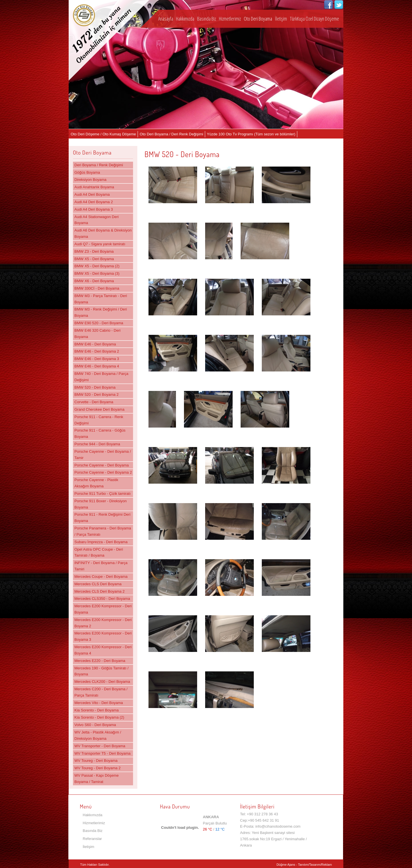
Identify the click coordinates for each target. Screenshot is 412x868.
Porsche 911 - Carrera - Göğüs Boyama (100, 433)
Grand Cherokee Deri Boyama (99, 409)
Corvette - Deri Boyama (94, 402)
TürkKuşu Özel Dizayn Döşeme (314, 19)
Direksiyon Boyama (90, 180)
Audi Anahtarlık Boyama (94, 187)
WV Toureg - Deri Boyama (96, 761)
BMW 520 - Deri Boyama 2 (97, 395)
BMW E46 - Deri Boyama (95, 344)
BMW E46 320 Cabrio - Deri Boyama (97, 334)
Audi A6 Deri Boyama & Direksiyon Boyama (103, 233)
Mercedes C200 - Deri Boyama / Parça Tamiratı (101, 692)
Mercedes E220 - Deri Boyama (100, 661)
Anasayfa (166, 19)
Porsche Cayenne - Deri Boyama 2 (103, 472)
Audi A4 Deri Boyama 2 (94, 202)
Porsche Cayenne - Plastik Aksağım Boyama (96, 483)
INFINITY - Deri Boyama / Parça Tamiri (101, 566)
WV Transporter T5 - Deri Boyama (102, 753)
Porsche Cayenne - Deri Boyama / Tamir (103, 455)
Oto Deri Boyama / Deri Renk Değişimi (171, 134)
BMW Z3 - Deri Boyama (94, 251)
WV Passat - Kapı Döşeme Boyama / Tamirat (97, 779)
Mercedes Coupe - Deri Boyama (101, 577)
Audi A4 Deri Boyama (92, 194)
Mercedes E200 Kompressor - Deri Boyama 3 (103, 636)
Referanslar (92, 839)
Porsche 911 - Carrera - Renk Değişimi (99, 420)
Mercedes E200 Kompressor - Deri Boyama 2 (103, 623)
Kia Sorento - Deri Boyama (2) (99, 717)
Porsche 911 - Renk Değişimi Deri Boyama (102, 518)
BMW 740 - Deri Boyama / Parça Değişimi (101, 377)
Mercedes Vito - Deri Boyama (99, 703)
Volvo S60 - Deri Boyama (95, 725)
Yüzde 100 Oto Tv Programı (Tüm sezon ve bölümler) (251, 134)
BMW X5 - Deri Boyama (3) (97, 273)
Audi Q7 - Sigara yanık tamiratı (100, 244)
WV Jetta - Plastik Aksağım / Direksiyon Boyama (98, 735)
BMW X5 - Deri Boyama (94, 259)
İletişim (281, 19)
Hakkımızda (185, 19)
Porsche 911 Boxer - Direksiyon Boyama (101, 504)
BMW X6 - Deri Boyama (94, 281)
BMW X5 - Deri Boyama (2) (97, 266)
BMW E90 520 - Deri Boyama (99, 323)
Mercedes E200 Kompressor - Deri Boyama (103, 609)
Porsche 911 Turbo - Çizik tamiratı (103, 494)
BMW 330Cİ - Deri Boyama (97, 288)
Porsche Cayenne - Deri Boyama (102, 465)
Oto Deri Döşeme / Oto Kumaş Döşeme (103, 134)
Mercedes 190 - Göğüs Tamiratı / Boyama (101, 671)
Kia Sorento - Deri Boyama (97, 710)
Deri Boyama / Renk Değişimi (99, 165)
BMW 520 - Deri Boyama (95, 387)
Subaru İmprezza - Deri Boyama (101, 542)
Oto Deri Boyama (258, 19)
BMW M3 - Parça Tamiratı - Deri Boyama (101, 299)
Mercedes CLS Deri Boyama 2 (100, 591)
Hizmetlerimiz (230, 19)
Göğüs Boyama (87, 172)
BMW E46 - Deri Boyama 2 (97, 351)
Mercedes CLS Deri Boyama (98, 584)
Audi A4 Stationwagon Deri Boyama (97, 220)
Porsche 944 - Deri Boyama (97, 444)
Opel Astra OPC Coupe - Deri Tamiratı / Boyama (99, 552)
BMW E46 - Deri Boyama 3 (97, 359)
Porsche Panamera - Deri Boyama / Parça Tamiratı (103, 531)
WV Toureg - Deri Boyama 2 (98, 768)
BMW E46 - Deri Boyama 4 (97, 366)
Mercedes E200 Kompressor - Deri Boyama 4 (103, 650)
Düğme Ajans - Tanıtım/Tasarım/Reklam (304, 865)
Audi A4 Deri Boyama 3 (94, 209)
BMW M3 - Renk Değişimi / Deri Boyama (101, 312)
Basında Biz (207, 19)
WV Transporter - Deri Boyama (100, 746)
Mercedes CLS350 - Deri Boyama (102, 599)
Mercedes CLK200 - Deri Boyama (102, 682)
